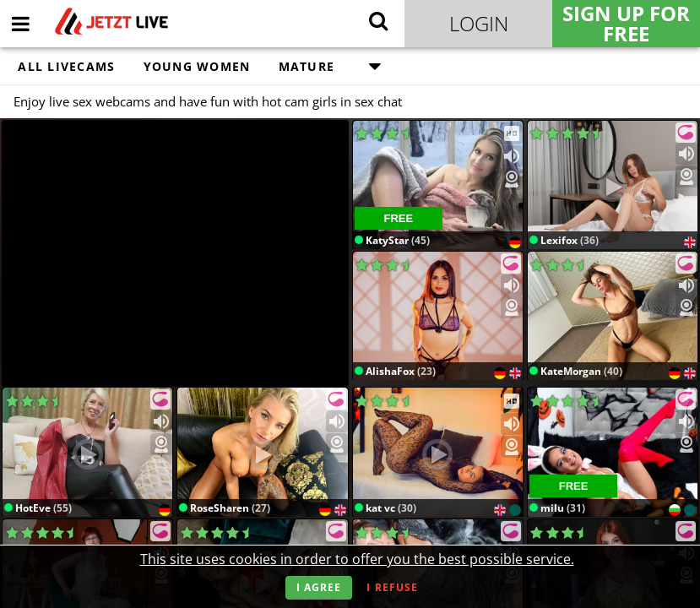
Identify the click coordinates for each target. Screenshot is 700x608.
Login (479, 23)
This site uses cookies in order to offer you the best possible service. (357, 559)
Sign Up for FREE (626, 24)
